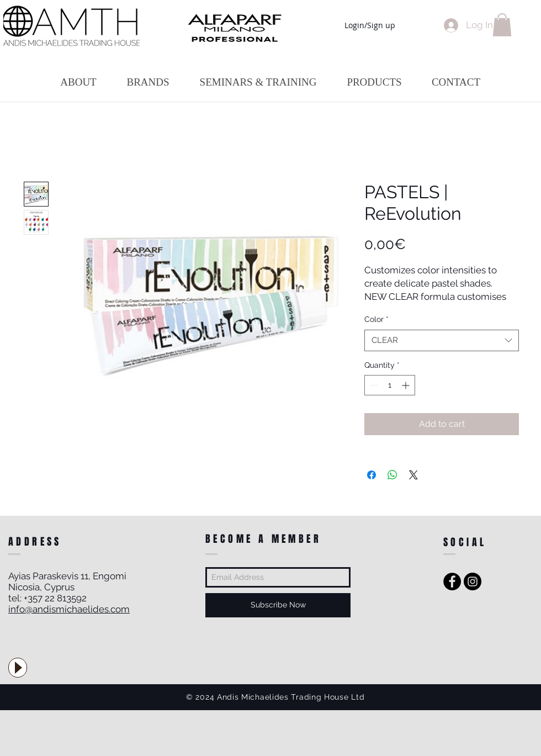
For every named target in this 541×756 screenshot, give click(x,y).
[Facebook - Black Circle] (452, 581)
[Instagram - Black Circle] (473, 581)
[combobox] (442, 340)
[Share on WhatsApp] (393, 475)
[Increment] (407, 385)
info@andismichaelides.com (69, 609)
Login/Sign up (370, 25)
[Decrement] (373, 385)
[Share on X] (413, 475)
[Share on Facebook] (372, 475)
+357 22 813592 (55, 598)
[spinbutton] (390, 385)
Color (376, 319)
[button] (502, 25)
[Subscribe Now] (278, 605)
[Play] (18, 668)
